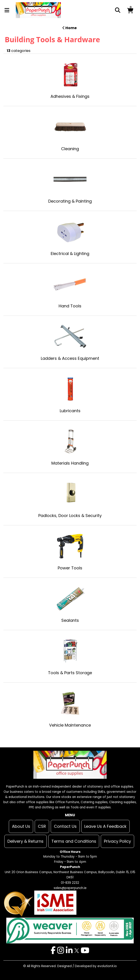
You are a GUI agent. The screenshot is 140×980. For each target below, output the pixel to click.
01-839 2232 (70, 883)
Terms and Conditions (74, 841)
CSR (42, 826)
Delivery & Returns (25, 841)
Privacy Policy (117, 841)
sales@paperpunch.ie (70, 888)
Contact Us (65, 826)
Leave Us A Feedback (105, 826)
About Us (21, 826)
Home (70, 28)
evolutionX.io (107, 966)
